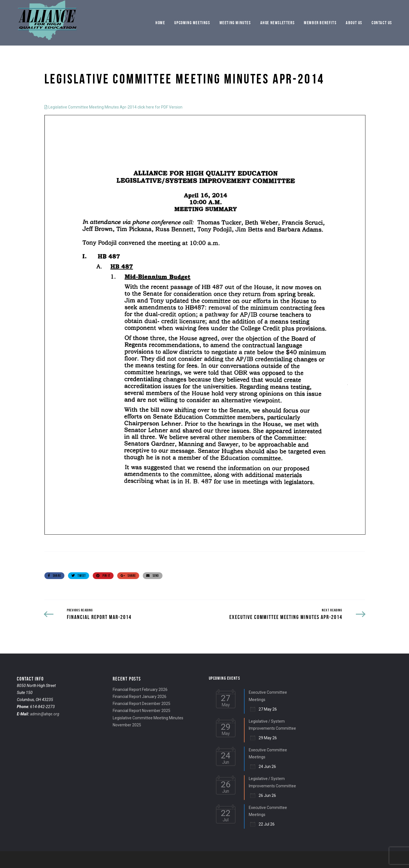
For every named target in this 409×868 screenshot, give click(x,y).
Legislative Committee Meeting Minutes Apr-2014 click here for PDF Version (113, 107)
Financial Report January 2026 (140, 697)
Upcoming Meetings (192, 23)
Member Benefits (320, 23)
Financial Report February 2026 (140, 690)
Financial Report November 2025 (142, 711)
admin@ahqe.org (45, 714)
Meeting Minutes (235, 23)
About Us (354, 23)
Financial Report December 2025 (142, 704)
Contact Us (382, 23)
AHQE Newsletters (278, 23)
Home (160, 23)
